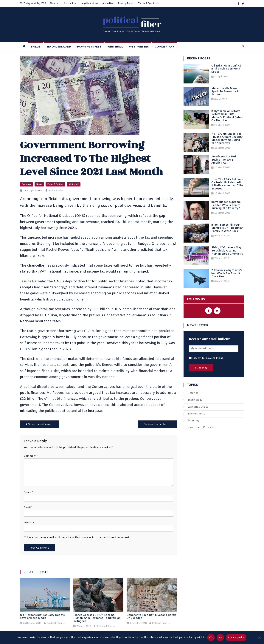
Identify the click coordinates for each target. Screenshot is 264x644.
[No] (259, 637)
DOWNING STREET (89, 47)
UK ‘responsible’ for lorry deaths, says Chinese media (43, 617)
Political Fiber (56, 191)
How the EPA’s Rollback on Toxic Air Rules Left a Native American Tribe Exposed (227, 184)
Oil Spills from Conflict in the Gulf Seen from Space (226, 69)
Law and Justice (198, 407)
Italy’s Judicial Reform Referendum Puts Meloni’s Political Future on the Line (227, 116)
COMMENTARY (164, 47)
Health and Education (202, 428)
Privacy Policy (126, 4)
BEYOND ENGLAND (59, 47)
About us (55, 4)
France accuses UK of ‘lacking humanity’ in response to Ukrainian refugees (97, 618)
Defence (193, 393)
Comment (31, 456)
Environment (196, 414)
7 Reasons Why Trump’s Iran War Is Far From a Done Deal (227, 274)
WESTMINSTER (139, 47)
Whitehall (74, 184)
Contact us (70, 4)
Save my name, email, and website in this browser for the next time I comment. (78, 538)
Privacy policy (236, 638)
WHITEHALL (115, 47)
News (39, 184)
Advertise (108, 4)
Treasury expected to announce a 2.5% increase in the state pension (160, 424)
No (220, 638)
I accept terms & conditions (208, 358)
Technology (195, 400)
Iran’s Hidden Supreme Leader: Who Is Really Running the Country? (226, 205)
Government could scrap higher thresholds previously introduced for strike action (43, 424)
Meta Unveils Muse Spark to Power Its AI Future (225, 92)
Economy (26, 184)
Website (29, 523)
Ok (211, 638)
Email (28, 508)
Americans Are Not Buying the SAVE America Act (224, 160)
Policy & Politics (55, 184)
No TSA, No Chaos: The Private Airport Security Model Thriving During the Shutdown (227, 139)
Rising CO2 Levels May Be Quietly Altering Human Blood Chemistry (227, 251)
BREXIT (36, 47)
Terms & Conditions (149, 4)
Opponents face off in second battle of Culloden (152, 617)
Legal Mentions (89, 4)
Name (28, 492)
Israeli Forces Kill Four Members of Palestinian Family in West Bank (227, 228)
